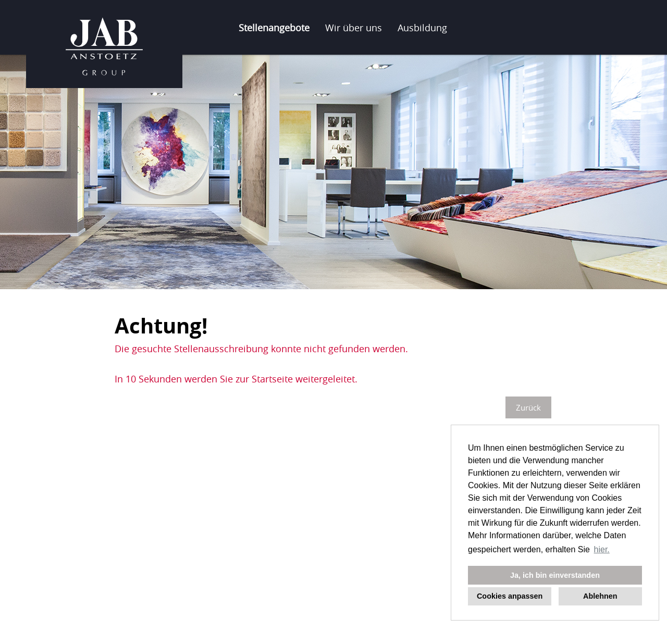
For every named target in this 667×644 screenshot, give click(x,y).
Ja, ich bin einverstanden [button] (555, 575)
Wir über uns (354, 28)
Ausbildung (422, 28)
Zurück (528, 407)
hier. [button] (602, 549)
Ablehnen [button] (600, 596)
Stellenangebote (274, 28)
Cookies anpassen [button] (510, 596)
